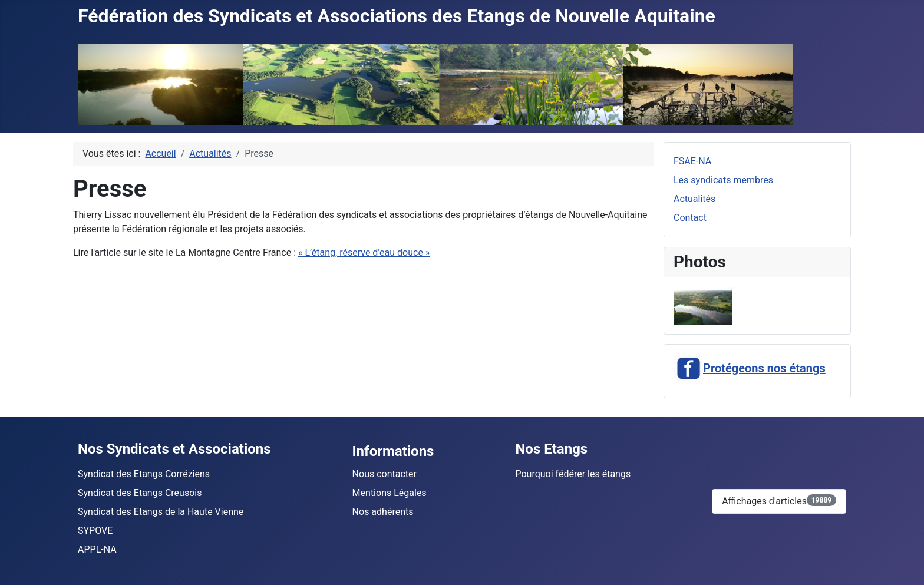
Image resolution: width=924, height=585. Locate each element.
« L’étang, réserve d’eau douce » (364, 252)
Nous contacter (385, 474)
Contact (690, 218)
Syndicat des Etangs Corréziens (144, 474)
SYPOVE (95, 531)
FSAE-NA (692, 161)
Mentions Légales (390, 493)
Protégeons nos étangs (750, 368)
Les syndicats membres (723, 180)
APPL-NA (97, 549)
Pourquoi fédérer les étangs (573, 474)
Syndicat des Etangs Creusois (140, 493)
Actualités (694, 199)
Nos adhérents (383, 512)
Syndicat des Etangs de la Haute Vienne (161, 512)
